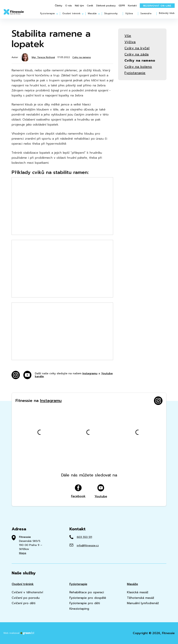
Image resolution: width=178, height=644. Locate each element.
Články (59, 6)
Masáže (92, 14)
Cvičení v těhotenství (27, 592)
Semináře (146, 14)
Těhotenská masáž (141, 598)
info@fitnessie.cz (88, 546)
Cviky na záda (137, 54)
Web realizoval (19, 633)
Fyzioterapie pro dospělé (88, 598)
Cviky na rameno (82, 57)
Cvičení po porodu (26, 598)
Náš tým (79, 6)
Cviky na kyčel (137, 48)
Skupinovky (111, 14)
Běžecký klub (167, 13)
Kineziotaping (79, 609)
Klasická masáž (138, 592)
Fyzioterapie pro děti (85, 603)
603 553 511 (84, 537)
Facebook (78, 491)
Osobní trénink (71, 14)
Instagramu (90, 373)
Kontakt (132, 6)
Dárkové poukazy (106, 6)
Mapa (23, 553)
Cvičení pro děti (24, 603)
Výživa (129, 14)
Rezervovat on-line (157, 6)
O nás (69, 6)
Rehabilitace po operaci (87, 592)
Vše (128, 36)
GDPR (122, 6)
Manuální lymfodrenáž (143, 603)
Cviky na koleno (138, 67)
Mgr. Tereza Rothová (43, 57)
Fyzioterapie (48, 14)
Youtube (101, 491)
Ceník (90, 6)
